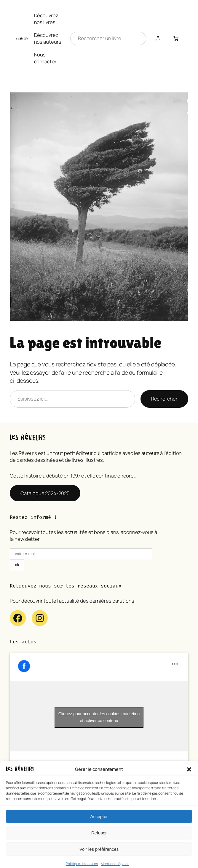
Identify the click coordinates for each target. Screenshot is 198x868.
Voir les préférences (99, 858)
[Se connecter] (158, 38)
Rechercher (164, 399)
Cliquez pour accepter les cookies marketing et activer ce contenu (99, 717)
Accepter (99, 826)
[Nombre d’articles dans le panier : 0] (176, 38)
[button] (189, 779)
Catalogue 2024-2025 (45, 493)
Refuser (99, 842)
